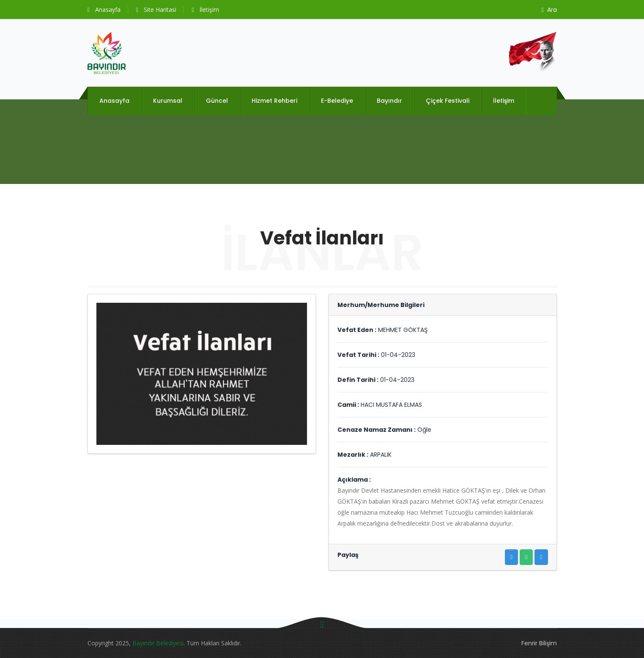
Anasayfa (104, 10)
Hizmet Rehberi (274, 101)
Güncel (217, 101)
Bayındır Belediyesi (158, 643)
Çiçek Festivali (448, 101)
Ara (549, 10)
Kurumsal (168, 101)
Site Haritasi (156, 10)
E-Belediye (337, 101)
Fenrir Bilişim (539, 643)
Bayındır (389, 101)
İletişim (206, 10)
